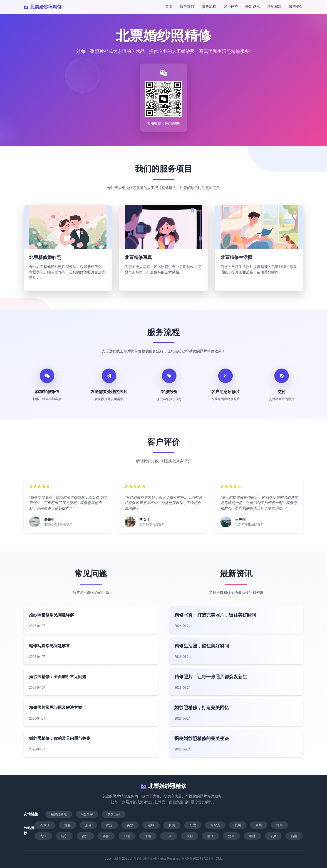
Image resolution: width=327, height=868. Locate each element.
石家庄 (45, 825)
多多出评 (114, 814)
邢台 (88, 825)
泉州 (259, 825)
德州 (85, 836)
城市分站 (296, 7)
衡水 (130, 825)
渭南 (231, 836)
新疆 (294, 836)
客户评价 (231, 7)
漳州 (280, 825)
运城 (151, 825)
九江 (43, 836)
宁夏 (273, 836)
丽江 (211, 836)
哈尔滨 (215, 825)
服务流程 (209, 7)
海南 (148, 836)
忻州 (172, 825)
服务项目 (187, 7)
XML (219, 858)
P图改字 (87, 814)
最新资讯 (253, 7)
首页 (169, 7)
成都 (190, 836)
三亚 (169, 836)
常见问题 (274, 7)
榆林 (252, 836)
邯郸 (67, 825)
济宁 (64, 836)
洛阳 (106, 836)
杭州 (238, 825)
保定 (109, 825)
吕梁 (193, 825)
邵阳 (127, 836)
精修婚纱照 (59, 814)
